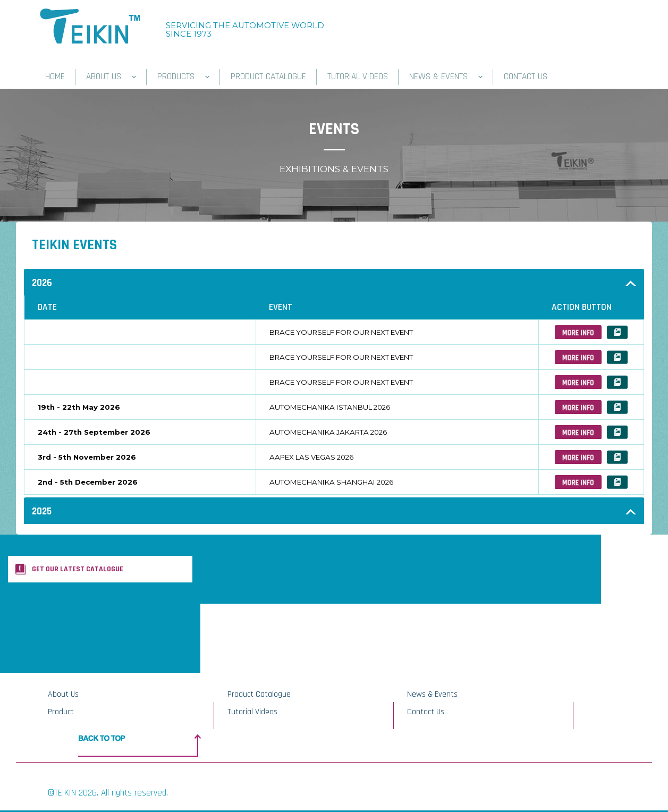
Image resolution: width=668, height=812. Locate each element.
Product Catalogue (259, 694)
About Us (63, 694)
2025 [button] (42, 511)
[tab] (334, 282)
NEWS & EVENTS (446, 77)
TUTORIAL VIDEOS (358, 77)
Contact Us (426, 712)
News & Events (432, 694)
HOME (55, 77)
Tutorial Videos (252, 712)
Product (61, 712)
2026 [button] (42, 283)
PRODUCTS (183, 77)
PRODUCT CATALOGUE (268, 77)
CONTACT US (526, 77)
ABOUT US (111, 77)
